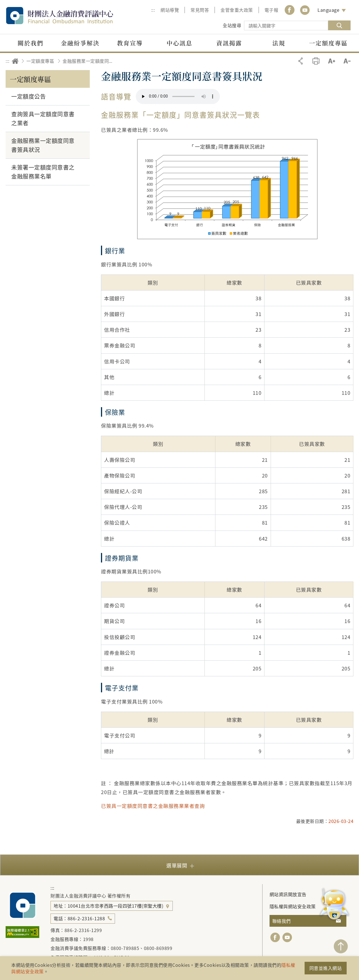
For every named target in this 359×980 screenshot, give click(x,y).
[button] (179, 865)
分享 (301, 61)
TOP (341, 946)
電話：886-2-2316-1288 (79, 918)
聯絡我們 (282, 921)
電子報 (271, 10)
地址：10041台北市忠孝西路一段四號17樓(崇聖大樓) (109, 906)
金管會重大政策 (237, 10)
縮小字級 (347, 61)
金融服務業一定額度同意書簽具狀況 (89, 61)
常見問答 (200, 10)
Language (328, 10)
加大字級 (332, 61)
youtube (305, 10)
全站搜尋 (232, 25)
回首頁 (15, 61)
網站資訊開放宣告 (288, 894)
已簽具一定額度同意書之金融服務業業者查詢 (154, 806)
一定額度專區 (40, 61)
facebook (275, 937)
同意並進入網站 (326, 968)
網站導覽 (170, 10)
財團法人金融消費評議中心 (72, 16)
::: (153, 10)
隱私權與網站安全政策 (293, 906)
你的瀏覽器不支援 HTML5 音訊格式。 (178, 96)
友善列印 (316, 61)
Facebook (289, 10)
